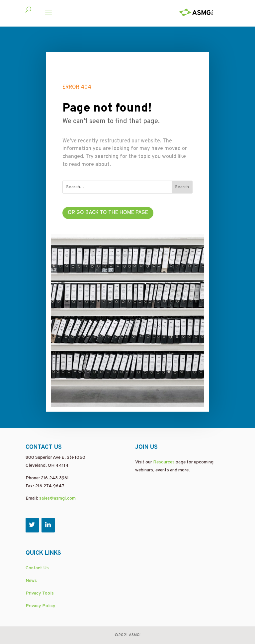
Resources (164, 462)
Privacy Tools (40, 593)
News (31, 581)
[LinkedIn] (48, 525)
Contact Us (37, 568)
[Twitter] (32, 525)
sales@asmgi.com (57, 498)
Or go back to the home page (108, 213)
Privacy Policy (41, 606)
